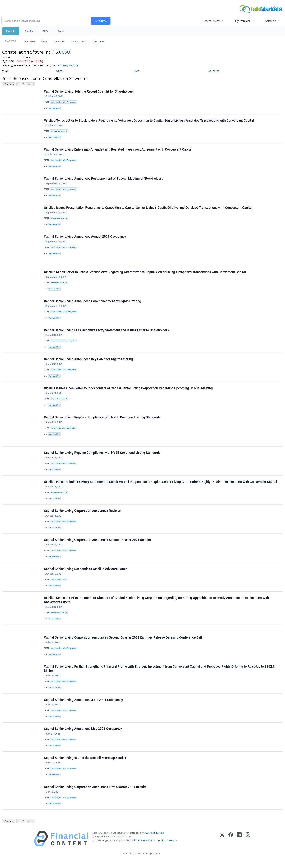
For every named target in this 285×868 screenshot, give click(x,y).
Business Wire (54, 108)
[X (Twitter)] (222, 846)
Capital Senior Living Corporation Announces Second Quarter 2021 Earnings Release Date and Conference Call (123, 643)
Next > (31, 84)
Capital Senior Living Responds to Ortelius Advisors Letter (85, 574)
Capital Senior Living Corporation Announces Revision (83, 515)
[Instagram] (248, 846)
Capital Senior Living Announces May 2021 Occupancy (83, 735)
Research (214, 71)
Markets (11, 31)
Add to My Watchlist (76, 65)
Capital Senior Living (59, 584)
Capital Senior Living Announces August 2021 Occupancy (85, 238)
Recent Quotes (212, 21)
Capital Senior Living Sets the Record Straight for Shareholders (89, 91)
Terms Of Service (167, 848)
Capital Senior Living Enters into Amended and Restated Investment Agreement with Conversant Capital (118, 150)
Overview (29, 41)
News (44, 41)
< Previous (9, 84)
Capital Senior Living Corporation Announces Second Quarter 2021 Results (98, 545)
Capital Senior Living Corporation (63, 102)
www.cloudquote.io (154, 840)
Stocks (29, 31)
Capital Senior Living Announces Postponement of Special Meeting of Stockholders (104, 179)
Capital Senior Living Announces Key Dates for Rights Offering (88, 362)
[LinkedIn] (239, 846)
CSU (66, 52)
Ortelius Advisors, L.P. (59, 132)
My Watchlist (243, 21)
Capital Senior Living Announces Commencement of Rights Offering (93, 303)
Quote (60, 71)
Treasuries (98, 41)
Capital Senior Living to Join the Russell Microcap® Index (85, 765)
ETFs (45, 31)
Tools (61, 31)
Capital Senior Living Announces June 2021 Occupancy (84, 706)
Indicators (270, 21)
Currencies (59, 41)
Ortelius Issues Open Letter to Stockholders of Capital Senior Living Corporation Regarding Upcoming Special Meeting (128, 391)
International (79, 41)
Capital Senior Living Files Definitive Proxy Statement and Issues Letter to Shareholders (107, 333)
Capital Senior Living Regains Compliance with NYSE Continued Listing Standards (102, 421)
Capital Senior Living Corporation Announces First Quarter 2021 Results (95, 794)
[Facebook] (231, 846)
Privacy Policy (145, 848)
